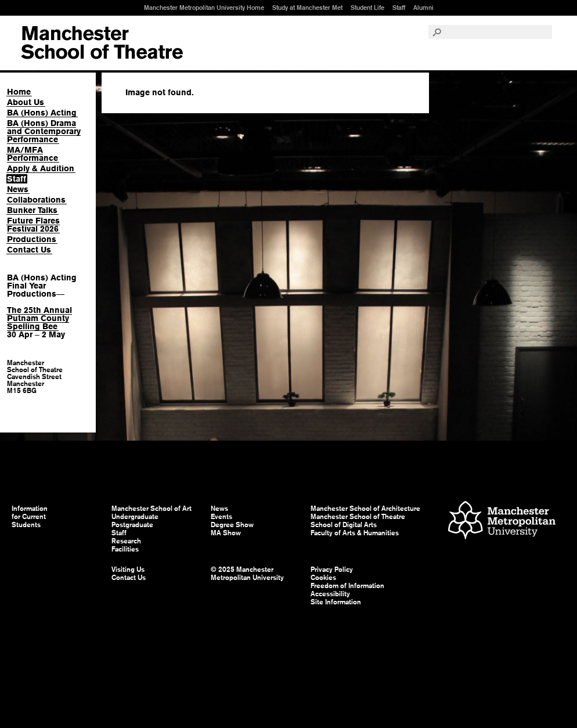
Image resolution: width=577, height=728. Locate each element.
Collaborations (36, 200)
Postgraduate (132, 525)
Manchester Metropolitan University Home (204, 8)
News (18, 189)
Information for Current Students (30, 517)
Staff (399, 8)
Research (126, 541)
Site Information (336, 602)
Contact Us (29, 250)
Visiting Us (128, 570)
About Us (26, 102)
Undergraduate (135, 517)
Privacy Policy (332, 570)
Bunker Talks (32, 210)
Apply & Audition (41, 168)
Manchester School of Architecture (365, 509)
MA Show (226, 533)
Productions (32, 239)
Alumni (423, 8)
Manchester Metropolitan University (502, 522)
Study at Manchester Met (307, 8)
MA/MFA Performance (33, 154)
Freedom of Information (347, 586)
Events (221, 517)
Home (19, 92)
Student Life (367, 8)
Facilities (125, 549)
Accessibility (330, 594)
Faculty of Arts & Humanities (355, 533)
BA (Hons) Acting (42, 113)
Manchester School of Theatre (358, 517)
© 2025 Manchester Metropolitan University (247, 574)
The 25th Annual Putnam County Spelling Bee (39, 318)
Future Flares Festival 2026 (33, 225)
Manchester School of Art (102, 43)
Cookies (323, 578)
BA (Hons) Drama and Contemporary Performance (44, 131)
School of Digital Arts (344, 525)
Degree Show (232, 525)
